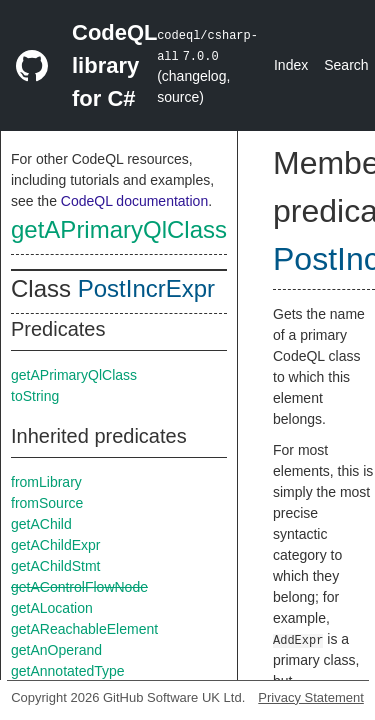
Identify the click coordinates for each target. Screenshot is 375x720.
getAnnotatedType (68, 671)
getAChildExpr (56, 545)
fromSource (47, 503)
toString (35, 396)
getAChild (41, 524)
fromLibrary (46, 482)
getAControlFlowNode (79, 587)
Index (291, 65)
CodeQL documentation (134, 201)
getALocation (52, 608)
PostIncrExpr (146, 288)
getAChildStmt (55, 566)
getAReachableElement (84, 629)
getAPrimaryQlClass (119, 229)
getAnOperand (56, 650)
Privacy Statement (311, 697)
